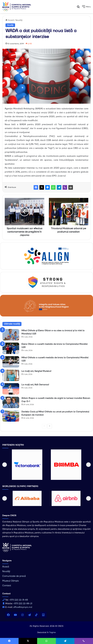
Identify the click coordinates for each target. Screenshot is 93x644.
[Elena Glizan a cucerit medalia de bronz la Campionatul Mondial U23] (11, 348)
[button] (5, 465)
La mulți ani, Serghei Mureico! (36, 371)
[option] (27, 465)
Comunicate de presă (14, 576)
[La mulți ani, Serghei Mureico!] (11, 375)
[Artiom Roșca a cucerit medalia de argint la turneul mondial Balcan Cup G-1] (11, 402)
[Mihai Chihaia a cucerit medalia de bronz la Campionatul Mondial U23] (11, 362)
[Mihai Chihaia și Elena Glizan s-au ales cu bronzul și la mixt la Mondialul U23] (11, 335)
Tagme (52, 632)
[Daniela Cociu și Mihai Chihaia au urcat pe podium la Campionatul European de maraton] (11, 416)
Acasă (10, 20)
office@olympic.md (23, 607)
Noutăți (19, 20)
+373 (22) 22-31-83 (18, 600)
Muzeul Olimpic (11, 581)
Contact (7, 586)
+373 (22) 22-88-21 (23, 604)
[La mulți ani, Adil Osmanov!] (11, 389)
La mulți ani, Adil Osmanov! (35, 385)
